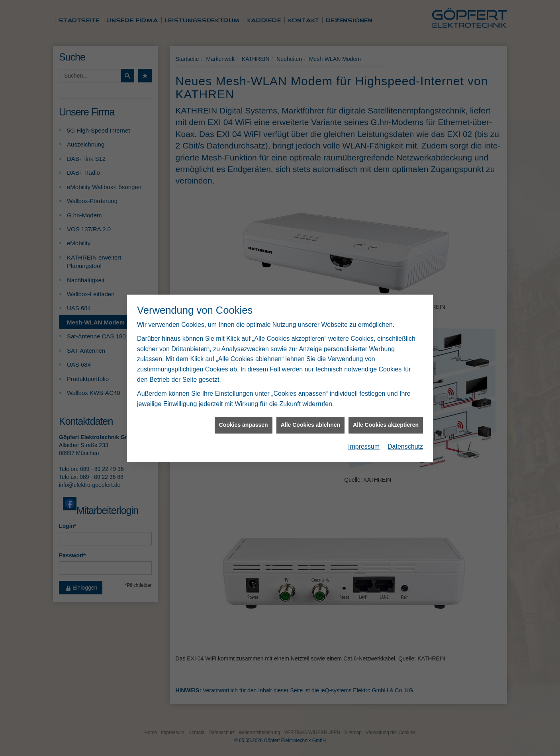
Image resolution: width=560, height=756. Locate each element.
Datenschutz (405, 429)
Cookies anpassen (244, 407)
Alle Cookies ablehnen (310, 407)
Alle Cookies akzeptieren (386, 407)
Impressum (364, 429)
